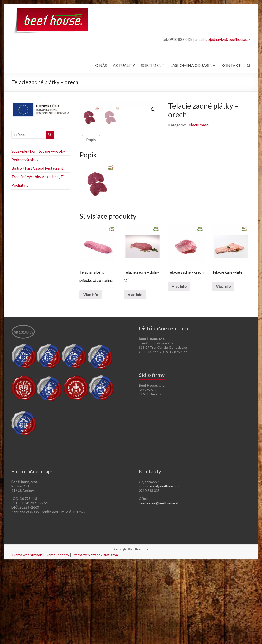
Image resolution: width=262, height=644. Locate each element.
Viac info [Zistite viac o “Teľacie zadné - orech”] (179, 367)
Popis (91, 220)
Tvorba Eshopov (57, 636)
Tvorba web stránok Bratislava (95, 636)
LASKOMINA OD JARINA (193, 65)
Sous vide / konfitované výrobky (38, 151)
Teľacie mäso (198, 125)
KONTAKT (231, 65)
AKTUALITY (124, 65)
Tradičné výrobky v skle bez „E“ (38, 177)
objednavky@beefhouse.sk (228, 39)
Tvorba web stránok (27, 636)
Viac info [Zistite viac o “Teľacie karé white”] (223, 367)
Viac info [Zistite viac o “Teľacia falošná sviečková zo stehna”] (91, 375)
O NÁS (101, 65)
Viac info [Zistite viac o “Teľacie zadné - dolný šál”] (135, 375)
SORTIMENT (153, 65)
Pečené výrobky (25, 160)
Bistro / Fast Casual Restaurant (37, 168)
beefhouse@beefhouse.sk (159, 584)
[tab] (91, 220)
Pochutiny (20, 185)
